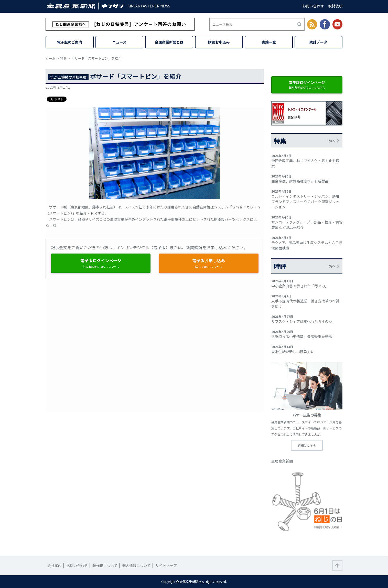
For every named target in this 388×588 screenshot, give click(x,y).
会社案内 (55, 565)
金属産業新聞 (282, 461)
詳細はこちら (307, 445)
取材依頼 (335, 6)
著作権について (105, 565)
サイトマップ (166, 565)
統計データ (318, 42)
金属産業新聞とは (169, 42)
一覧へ (331, 141)
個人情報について (136, 565)
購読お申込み (219, 42)
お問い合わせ (313, 6)
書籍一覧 (269, 42)
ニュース (119, 42)
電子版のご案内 (70, 42)
